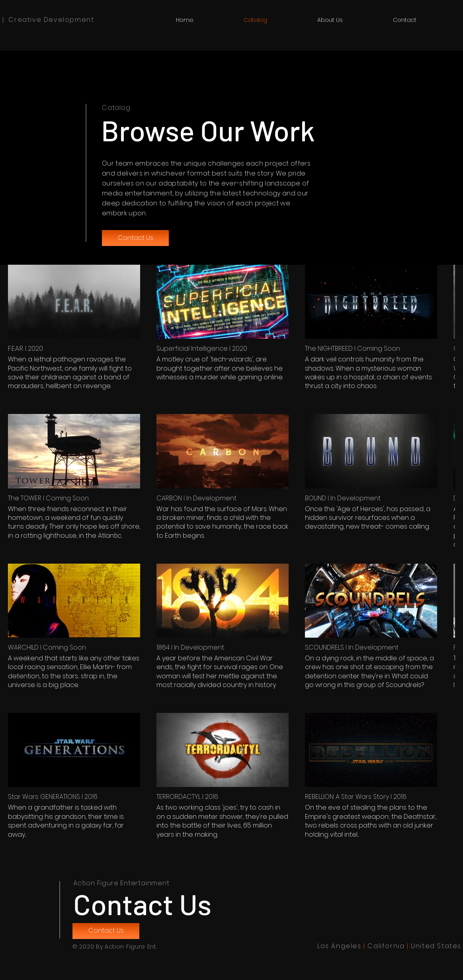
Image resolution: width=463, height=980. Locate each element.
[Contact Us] (135, 238)
